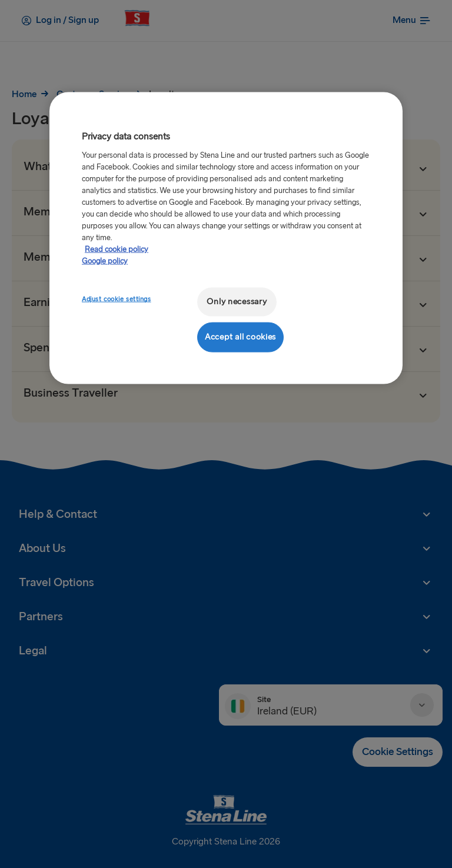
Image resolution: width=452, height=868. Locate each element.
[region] (226, 238)
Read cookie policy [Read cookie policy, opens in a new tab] (117, 249)
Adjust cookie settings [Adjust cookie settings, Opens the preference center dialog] (117, 299)
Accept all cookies (240, 337)
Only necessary (237, 302)
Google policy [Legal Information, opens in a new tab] (105, 261)
